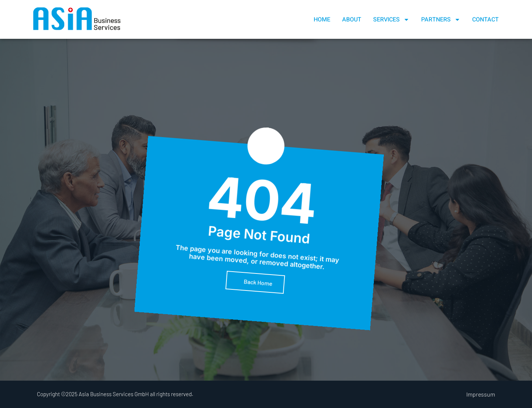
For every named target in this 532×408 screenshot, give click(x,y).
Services (391, 20)
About (352, 20)
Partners (441, 20)
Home (322, 20)
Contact (485, 20)
